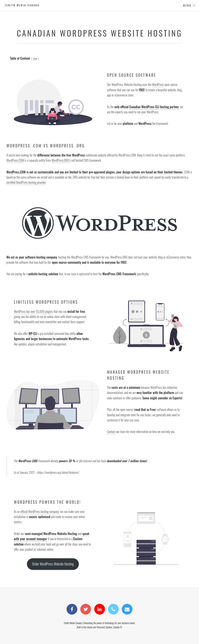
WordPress (158, 85)
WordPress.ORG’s (61, 160)
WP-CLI (33, 334)
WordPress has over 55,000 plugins (34, 311)
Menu (187, 5)
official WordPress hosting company (40, 512)
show (35, 59)
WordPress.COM (15, 160)
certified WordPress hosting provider (26, 182)
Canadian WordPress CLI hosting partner (154, 107)
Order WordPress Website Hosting (53, 564)
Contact (111, 432)
